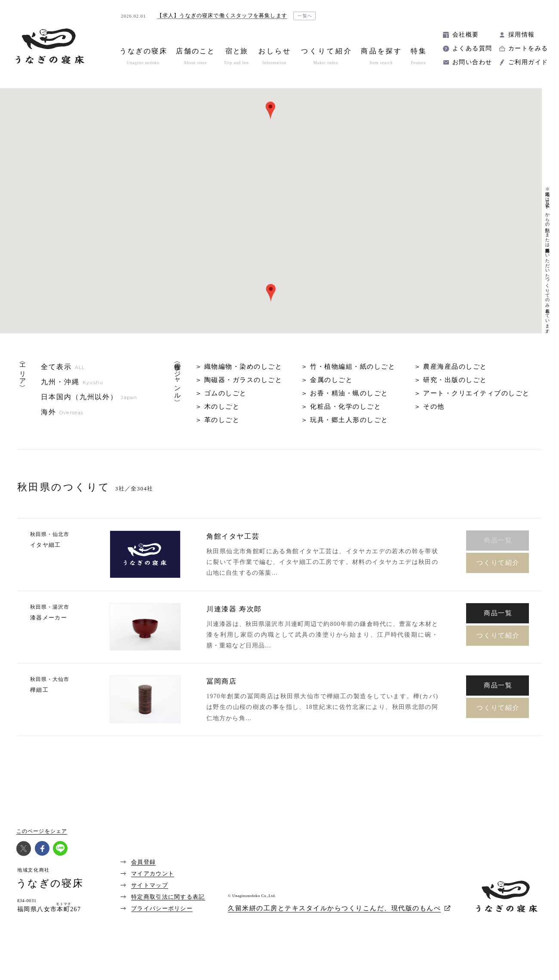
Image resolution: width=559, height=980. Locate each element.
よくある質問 (472, 48)
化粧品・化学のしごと (346, 407)
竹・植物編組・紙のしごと (353, 367)
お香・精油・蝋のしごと (349, 393)
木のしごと (222, 407)
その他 (434, 407)
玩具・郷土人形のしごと (349, 420)
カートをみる (528, 48)
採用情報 (522, 35)
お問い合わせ (472, 62)
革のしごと (222, 420)
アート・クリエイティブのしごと (476, 393)
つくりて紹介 (498, 563)
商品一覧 (498, 613)
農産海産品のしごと (455, 367)
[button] (271, 293)
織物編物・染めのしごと (243, 367)
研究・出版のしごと (455, 380)
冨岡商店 (221, 681)
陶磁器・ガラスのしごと (243, 380)
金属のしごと (331, 380)
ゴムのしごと (226, 393)
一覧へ (305, 16)
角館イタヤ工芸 (233, 536)
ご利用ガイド (528, 62)
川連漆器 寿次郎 (234, 609)
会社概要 (466, 35)
